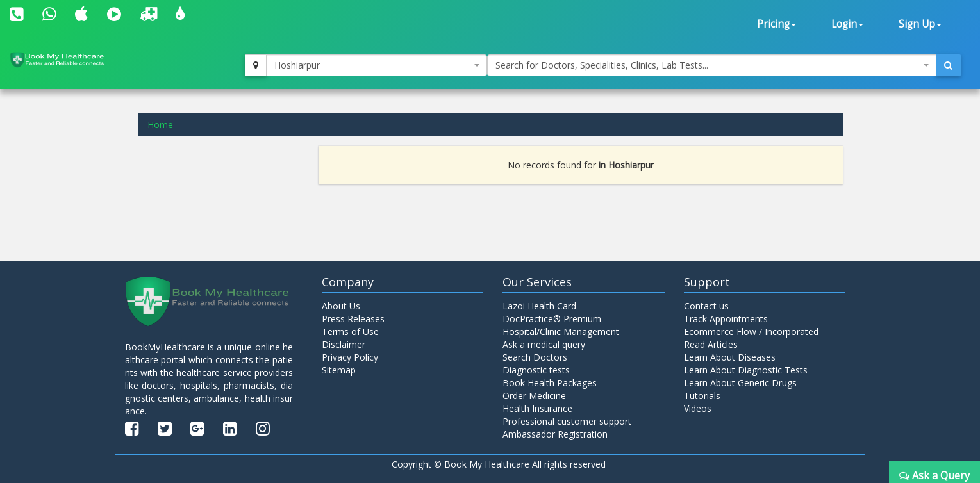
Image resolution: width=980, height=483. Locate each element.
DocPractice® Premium (552, 319)
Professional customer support (567, 421)
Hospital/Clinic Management (561, 332)
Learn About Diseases (730, 357)
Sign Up (920, 24)
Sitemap (339, 370)
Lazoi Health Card (539, 306)
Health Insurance (537, 408)
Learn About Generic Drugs (740, 383)
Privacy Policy (350, 357)
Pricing (777, 24)
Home (160, 125)
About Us (341, 306)
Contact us (706, 306)
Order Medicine (534, 396)
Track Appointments (726, 319)
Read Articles (711, 344)
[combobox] (376, 65)
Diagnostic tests (536, 370)
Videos (698, 408)
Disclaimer (344, 344)
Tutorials (702, 396)
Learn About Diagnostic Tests (746, 370)
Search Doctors (535, 357)
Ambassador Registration (555, 434)
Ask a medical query (544, 344)
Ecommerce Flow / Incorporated (751, 332)
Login (847, 24)
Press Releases (353, 319)
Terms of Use (350, 332)
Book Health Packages (550, 383)
